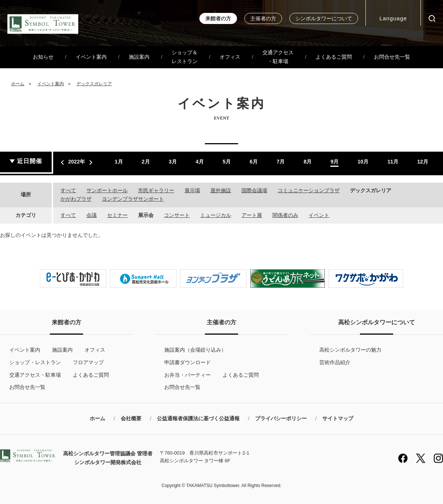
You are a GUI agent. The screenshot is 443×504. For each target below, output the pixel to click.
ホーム (18, 84)
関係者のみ (285, 215)
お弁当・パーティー (188, 375)
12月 (423, 162)
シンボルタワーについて (324, 19)
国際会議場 (254, 190)
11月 (393, 162)
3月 (173, 162)
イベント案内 (91, 57)
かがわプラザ (76, 199)
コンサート (177, 215)
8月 (308, 162)
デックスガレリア (94, 84)
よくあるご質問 (334, 57)
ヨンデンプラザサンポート (133, 199)
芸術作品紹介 (335, 362)
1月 (119, 162)
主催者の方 (263, 19)
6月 (254, 162)
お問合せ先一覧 (392, 57)
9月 (334, 162)
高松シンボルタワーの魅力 (350, 350)
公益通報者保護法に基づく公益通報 (198, 419)
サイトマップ (338, 419)
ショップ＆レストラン (185, 57)
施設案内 (139, 57)
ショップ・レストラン (35, 362)
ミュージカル (216, 215)
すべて (68, 190)
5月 (227, 162)
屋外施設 (221, 190)
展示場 (192, 190)
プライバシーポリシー (281, 419)
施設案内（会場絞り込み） (195, 350)
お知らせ (43, 57)
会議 (92, 215)
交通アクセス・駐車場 (278, 57)
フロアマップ (88, 362)
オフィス (230, 57)
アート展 (252, 215)
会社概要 (131, 419)
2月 (146, 162)
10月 (363, 162)
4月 (200, 162)
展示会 (146, 215)
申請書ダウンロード (188, 362)
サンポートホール (107, 190)
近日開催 (30, 161)
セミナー (117, 215)
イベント (319, 215)
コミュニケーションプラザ (309, 190)
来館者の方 (218, 19)
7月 (281, 162)
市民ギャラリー (156, 190)
